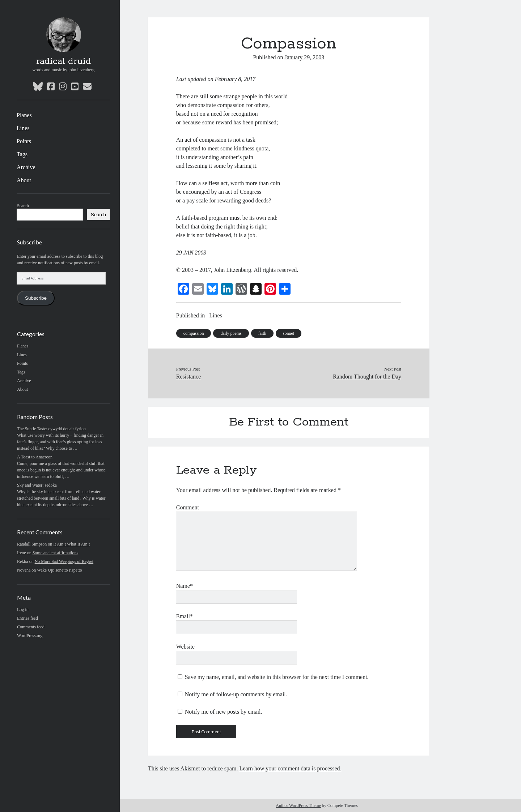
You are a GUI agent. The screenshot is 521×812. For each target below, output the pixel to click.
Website (185, 647)
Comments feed (31, 627)
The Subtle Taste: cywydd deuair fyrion (51, 429)
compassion (194, 333)
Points (24, 141)
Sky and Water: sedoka (37, 485)
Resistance (189, 377)
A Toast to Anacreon (35, 457)
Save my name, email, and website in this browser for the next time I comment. (277, 677)
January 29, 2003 (305, 57)
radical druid (64, 61)
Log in (23, 610)
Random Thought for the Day (367, 377)
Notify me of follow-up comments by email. (236, 694)
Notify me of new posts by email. (224, 712)
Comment (188, 507)
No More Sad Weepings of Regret (64, 561)
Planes (24, 115)
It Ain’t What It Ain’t (71, 544)
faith (262, 333)
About (24, 180)
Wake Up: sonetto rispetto (60, 570)
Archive (26, 167)
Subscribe (36, 298)
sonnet (289, 333)
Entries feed (27, 618)
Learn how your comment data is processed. (290, 768)
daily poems (231, 333)
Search (23, 206)
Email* (185, 616)
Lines (23, 128)
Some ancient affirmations (55, 553)
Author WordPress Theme (298, 805)
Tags (22, 154)
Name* (185, 586)
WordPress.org (30, 636)
